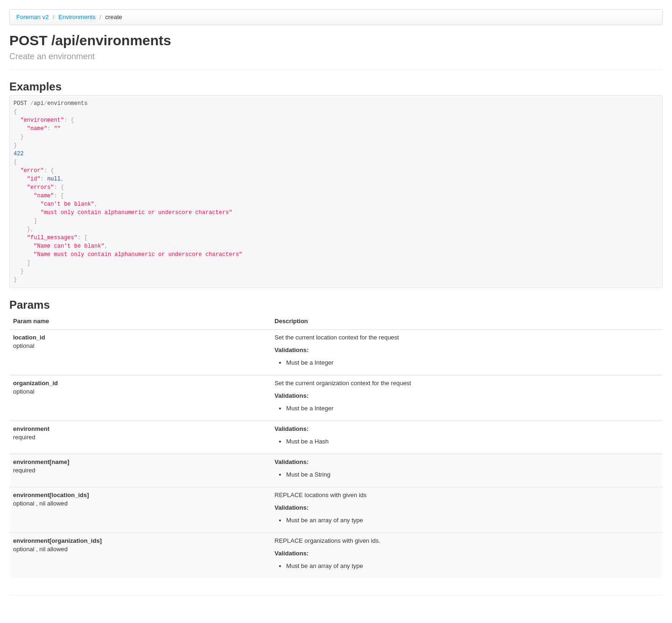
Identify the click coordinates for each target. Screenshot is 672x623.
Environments (78, 17)
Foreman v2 (32, 17)
